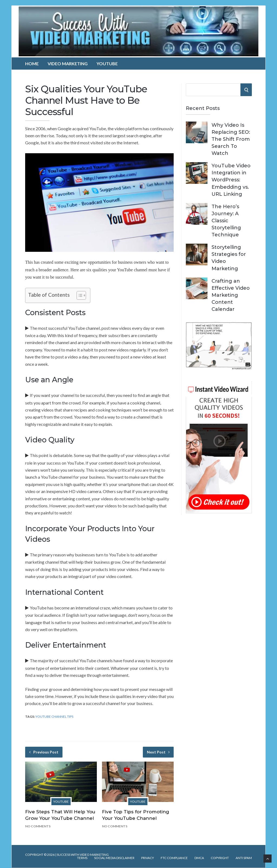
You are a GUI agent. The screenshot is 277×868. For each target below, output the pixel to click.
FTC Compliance (174, 858)
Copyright (220, 858)
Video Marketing (68, 63)
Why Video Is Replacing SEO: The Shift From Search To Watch (231, 139)
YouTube (107, 63)
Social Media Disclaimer (114, 858)
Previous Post (44, 752)
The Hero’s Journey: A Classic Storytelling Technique (226, 221)
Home (32, 63)
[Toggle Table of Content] (79, 295)
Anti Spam (244, 858)
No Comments (38, 826)
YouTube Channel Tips (54, 717)
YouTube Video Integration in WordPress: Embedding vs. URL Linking (231, 180)
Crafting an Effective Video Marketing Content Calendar (231, 295)
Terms (82, 858)
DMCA (199, 858)
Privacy (148, 858)
